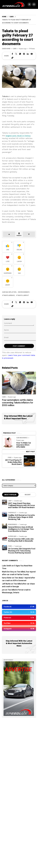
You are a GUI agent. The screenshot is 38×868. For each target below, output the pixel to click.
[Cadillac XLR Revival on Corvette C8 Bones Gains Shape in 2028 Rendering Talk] (5, 514)
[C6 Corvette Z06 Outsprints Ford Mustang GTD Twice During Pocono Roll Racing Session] (5, 548)
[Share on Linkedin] (28, 54)
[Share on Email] (32, 54)
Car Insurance (22, 438)
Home (4, 17)
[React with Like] (8, 247)
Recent (28, 495)
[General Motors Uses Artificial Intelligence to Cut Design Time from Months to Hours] (5, 526)
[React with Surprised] (8, 270)
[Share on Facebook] (12, 54)
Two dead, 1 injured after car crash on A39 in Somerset (19, 579)
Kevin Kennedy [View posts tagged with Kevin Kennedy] (24, 292)
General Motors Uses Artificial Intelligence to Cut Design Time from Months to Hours (21, 529)
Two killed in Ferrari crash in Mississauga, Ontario (16, 591)
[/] (29, 4)
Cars (12, 17)
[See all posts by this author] (6, 49)
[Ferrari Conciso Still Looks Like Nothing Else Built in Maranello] (5, 538)
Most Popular (10, 495)
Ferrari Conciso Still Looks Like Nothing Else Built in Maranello (21, 540)
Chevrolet (12, 513)
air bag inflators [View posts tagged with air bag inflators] (10, 292)
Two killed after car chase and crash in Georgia (18, 585)
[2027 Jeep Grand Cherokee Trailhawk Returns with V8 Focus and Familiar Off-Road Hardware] (5, 502)
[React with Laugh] (19, 258)
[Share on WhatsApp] (20, 54)
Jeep (10, 501)
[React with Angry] (8, 282)
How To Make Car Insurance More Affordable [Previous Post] (24, 445)
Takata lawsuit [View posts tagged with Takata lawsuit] (23, 295)
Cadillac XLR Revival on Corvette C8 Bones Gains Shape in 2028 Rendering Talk (21, 517)
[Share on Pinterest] (24, 54)
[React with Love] (8, 258)
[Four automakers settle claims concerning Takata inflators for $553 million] (19, 383)
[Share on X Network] (16, 54)
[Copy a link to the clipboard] (12, 58)
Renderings (13, 525)
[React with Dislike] (19, 247)
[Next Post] (29, 461)
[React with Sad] (19, 270)
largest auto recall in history (18, 136)
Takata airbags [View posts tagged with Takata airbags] (9, 295)
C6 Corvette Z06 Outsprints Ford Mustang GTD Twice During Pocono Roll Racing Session (22, 551)
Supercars (12, 536)
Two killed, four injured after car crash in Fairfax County (19, 573)
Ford (10, 458)
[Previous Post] (9, 442)
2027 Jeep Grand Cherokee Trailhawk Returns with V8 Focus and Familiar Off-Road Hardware (21, 505)
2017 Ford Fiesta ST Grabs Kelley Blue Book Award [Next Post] (13, 462)
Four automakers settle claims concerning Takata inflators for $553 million (18, 403)
